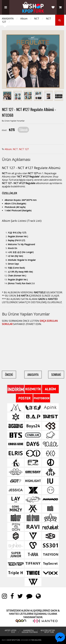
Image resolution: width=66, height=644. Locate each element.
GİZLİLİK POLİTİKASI (30, 632)
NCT (37, 19)
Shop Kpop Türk (14, 640)
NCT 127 (24, 149)
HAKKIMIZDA (28, 630)
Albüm (24, 19)
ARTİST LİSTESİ (10, 630)
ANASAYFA (8, 19)
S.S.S (13, 632)
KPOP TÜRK (49, 632)
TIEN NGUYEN (36, 640)
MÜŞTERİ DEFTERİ (48, 630)
